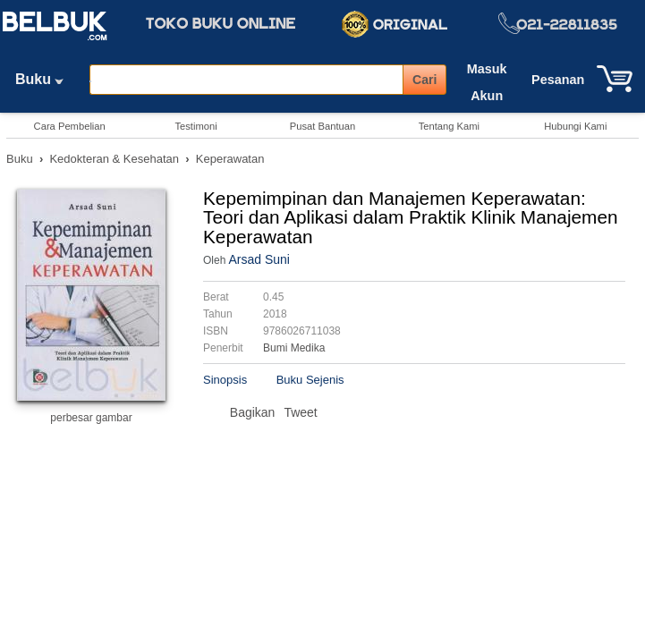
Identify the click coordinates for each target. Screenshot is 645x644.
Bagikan (253, 412)
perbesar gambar (91, 418)
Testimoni (195, 126)
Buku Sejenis (310, 380)
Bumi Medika (294, 348)
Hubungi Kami (575, 126)
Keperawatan (230, 159)
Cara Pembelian (70, 126)
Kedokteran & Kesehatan (114, 159)
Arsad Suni (259, 259)
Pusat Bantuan (322, 126)
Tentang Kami (449, 126)
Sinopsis (225, 380)
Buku (46, 79)
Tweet (300, 412)
